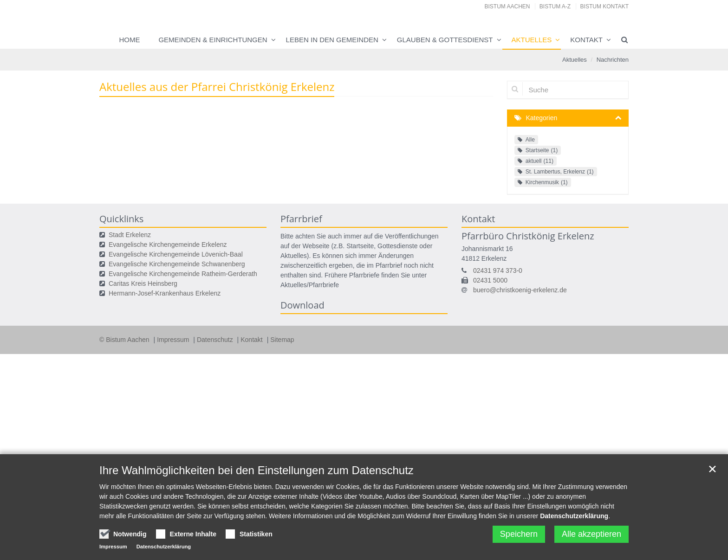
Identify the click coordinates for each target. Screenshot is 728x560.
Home (129, 40)
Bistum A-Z (555, 6)
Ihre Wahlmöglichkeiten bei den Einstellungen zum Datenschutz (257, 493)
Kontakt (586, 40)
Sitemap (282, 340)
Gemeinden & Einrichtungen (213, 40)
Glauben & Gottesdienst (445, 40)
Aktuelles (532, 40)
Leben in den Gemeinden (332, 40)
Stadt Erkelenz (130, 235)
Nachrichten (613, 60)
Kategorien (542, 118)
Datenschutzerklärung (574, 539)
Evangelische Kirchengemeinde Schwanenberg (177, 264)
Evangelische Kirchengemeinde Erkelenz (168, 245)
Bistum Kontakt (604, 6)
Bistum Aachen (507, 6)
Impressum (174, 340)
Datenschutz (216, 340)
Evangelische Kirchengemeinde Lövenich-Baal (176, 254)
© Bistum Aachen (125, 340)
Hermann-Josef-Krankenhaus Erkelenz (165, 293)
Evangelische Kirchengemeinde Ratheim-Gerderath (183, 274)
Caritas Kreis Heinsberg (143, 283)
